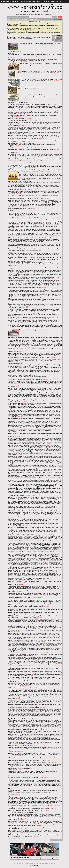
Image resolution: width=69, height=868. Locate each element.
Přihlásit (60, 17)
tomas (14, 698)
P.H (41, 810)
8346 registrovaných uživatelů (32, 14)
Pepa (34, 597)
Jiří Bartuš (34, 866)
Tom (51, 808)
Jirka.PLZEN (50, 81)
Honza (24, 180)
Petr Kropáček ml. (31, 250)
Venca (50, 73)
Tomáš (17, 216)
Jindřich (19, 639)
